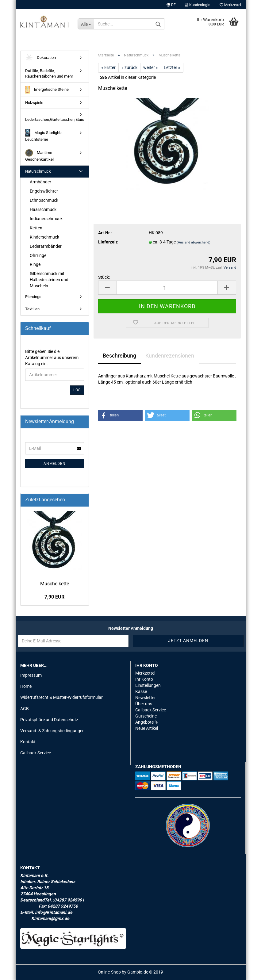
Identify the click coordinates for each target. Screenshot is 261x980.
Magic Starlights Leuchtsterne (44, 135)
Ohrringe (38, 255)
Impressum (31, 675)
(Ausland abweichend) (194, 242)
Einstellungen (148, 685)
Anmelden (55, 464)
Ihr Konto (144, 679)
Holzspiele (34, 103)
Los (77, 390)
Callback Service (36, 753)
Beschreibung (119, 356)
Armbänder (40, 182)
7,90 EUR (54, 597)
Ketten (36, 228)
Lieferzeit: (108, 242)
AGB (25, 709)
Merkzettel (230, 5)
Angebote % (146, 722)
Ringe (35, 264)
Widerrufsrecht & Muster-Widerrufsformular (61, 697)
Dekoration (40, 58)
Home (26, 686)
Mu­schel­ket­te (55, 584)
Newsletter (146, 698)
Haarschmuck (43, 209)
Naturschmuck (38, 171)
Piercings (33, 297)
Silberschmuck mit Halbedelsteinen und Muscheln (49, 280)
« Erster (108, 67)
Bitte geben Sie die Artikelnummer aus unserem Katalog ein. (52, 358)
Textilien (32, 309)
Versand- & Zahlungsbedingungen (52, 731)
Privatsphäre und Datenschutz (49, 720)
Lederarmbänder (46, 246)
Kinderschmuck (44, 237)
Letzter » (172, 67)
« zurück (129, 67)
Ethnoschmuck (44, 200)
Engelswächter (44, 191)
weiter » (151, 67)
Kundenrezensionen (170, 356)
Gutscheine (146, 716)
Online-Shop (109, 972)
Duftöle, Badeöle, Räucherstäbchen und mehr (49, 74)
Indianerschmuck (46, 219)
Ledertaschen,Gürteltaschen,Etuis (55, 119)
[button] (120, 415)
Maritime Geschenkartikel (39, 155)
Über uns (144, 704)
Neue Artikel (147, 728)
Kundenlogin (198, 5)
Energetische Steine (47, 90)
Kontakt (28, 742)
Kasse (141, 691)
